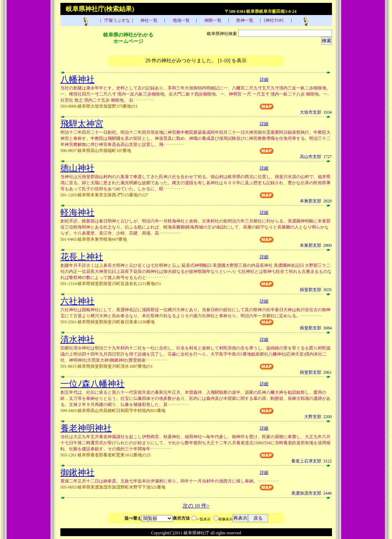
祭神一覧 (244, 20)
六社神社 (78, 301)
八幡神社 (78, 79)
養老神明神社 (86, 428)
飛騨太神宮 (82, 124)
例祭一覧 (212, 20)
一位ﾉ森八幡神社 (93, 384)
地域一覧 (181, 20)
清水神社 (78, 339)
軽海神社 (78, 212)
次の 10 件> (196, 506)
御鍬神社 (78, 472)
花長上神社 (82, 257)
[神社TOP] (276, 20)
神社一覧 (148, 20)
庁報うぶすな (117, 20)
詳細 (264, 79)
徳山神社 (78, 168)
